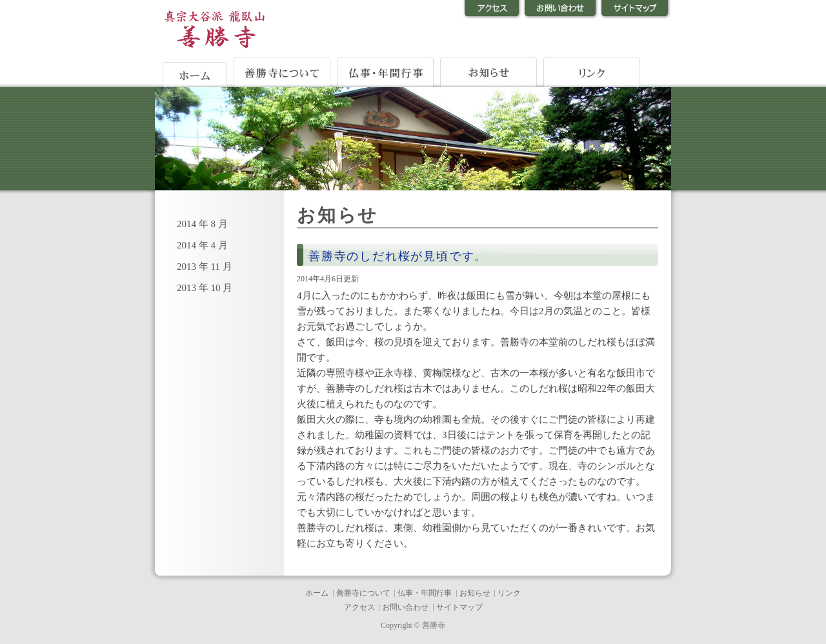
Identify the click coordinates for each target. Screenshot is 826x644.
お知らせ (475, 593)
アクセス (359, 607)
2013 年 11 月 (205, 267)
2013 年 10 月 (205, 288)
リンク (509, 593)
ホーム (317, 593)
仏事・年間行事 (425, 593)
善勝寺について (363, 593)
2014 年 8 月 (202, 224)
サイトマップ (459, 607)
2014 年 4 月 (202, 245)
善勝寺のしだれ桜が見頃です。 (398, 256)
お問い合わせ (405, 607)
